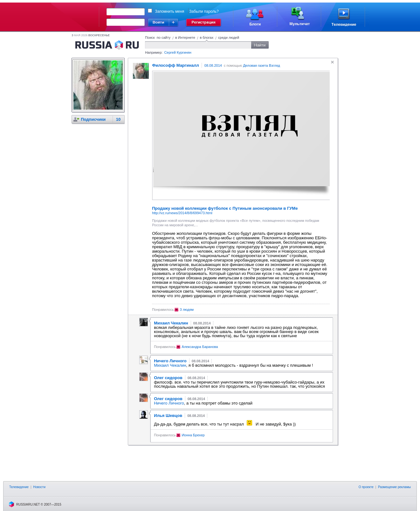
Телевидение (19, 487)
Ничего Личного (169, 403)
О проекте (366, 487)
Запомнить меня (170, 11)
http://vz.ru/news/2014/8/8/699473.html (182, 213)
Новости (39, 487)
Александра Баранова (200, 347)
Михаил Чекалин (170, 365)
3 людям (187, 310)
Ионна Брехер (193, 435)
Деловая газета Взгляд (261, 65)
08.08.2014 (213, 65)
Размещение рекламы (394, 487)
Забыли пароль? (204, 11)
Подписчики (93, 119)
